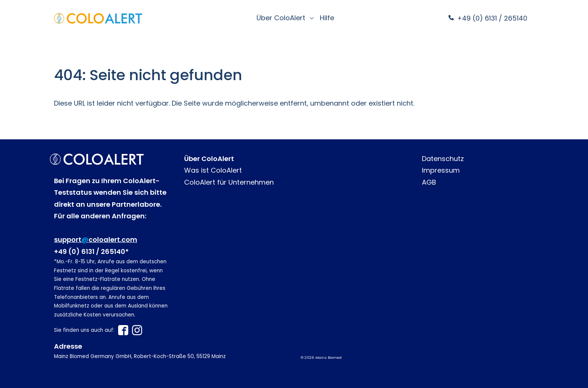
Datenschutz (443, 159)
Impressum (441, 170)
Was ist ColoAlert (213, 170)
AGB (429, 182)
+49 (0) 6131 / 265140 (491, 18)
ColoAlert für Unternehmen (229, 182)
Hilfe (327, 18)
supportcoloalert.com (96, 240)
